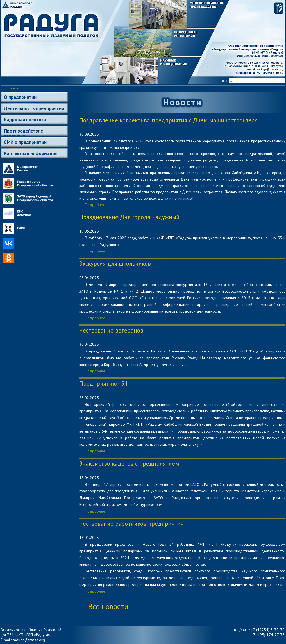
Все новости (108, 606)
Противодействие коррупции (23, 132)
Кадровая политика (25, 120)
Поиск (224, 81)
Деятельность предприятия (34, 108)
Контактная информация (31, 153)
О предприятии (20, 97)
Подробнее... (97, 205)
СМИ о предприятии (25, 142)
